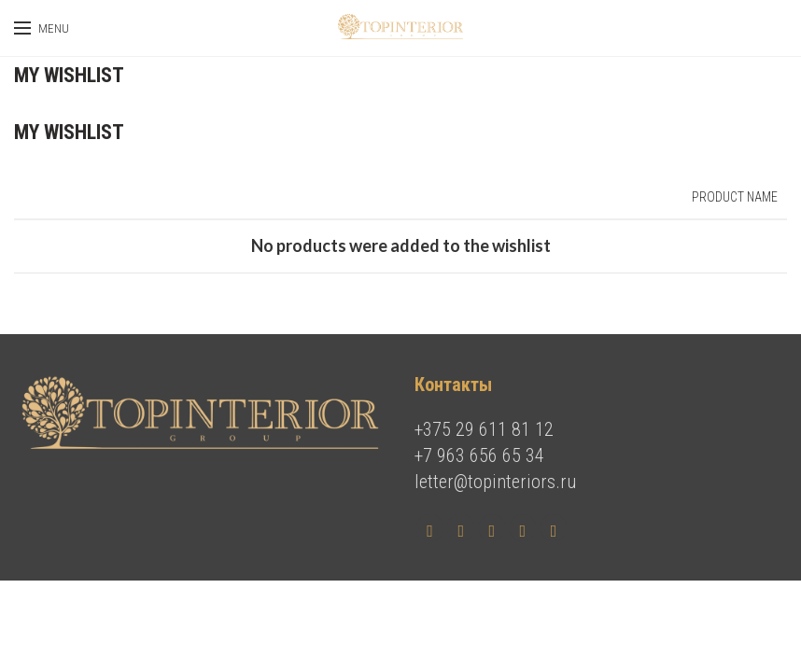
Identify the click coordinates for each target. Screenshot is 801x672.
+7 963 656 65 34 (479, 455)
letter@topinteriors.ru (495, 482)
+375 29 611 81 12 (484, 429)
